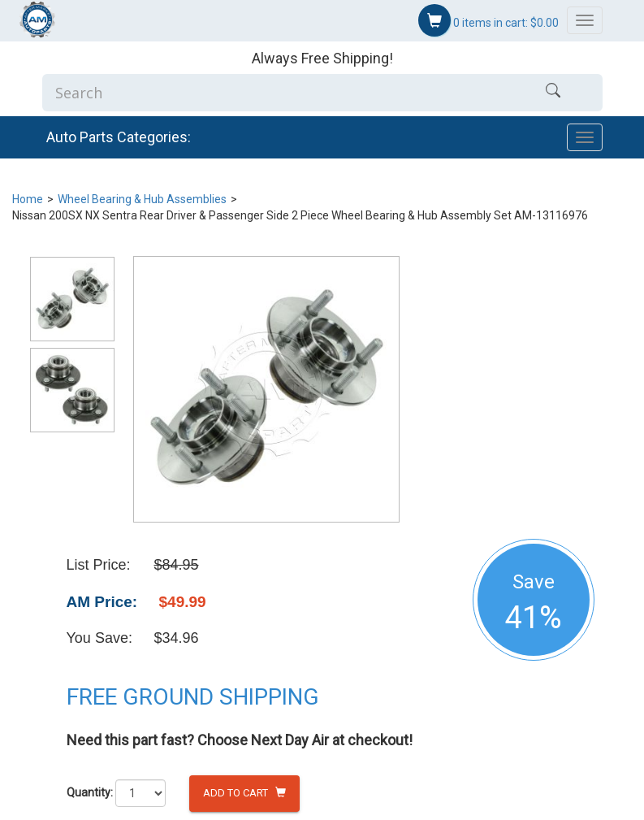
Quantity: (90, 792)
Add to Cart (244, 793)
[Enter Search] (273, 93)
